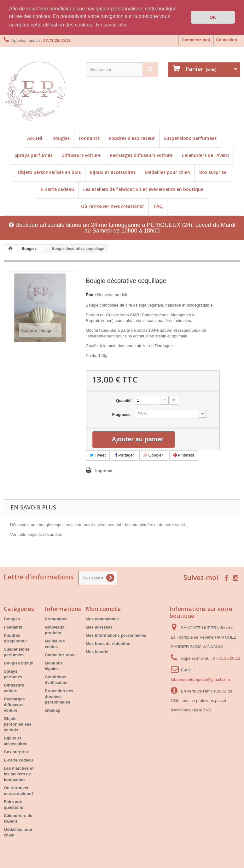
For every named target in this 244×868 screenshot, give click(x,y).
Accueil (35, 138)
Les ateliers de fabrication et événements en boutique (143, 189)
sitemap (52, 710)
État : (91, 295)
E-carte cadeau (57, 189)
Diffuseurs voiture (81, 155)
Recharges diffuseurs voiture (141, 155)
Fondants (89, 138)
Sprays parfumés (33, 155)
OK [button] (213, 17)
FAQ (158, 206)
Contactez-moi (196, 40)
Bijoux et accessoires (113, 172)
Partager (125, 455)
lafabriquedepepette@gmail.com (200, 679)
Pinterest (184, 455)
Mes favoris (97, 651)
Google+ (154, 455)
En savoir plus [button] (112, 25)
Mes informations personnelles (116, 635)
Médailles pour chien (167, 172)
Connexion (227, 40)
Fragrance (122, 415)
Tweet (98, 455)
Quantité (124, 401)
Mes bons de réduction (108, 643)
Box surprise (213, 172)
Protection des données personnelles (59, 696)
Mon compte (103, 608)
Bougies (61, 138)
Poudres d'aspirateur (132, 138)
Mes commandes (102, 619)
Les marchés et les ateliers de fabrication (19, 774)
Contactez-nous (60, 655)
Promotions (56, 619)
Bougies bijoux (18, 663)
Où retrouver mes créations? (113, 206)
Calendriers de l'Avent (205, 155)
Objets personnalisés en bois (49, 172)
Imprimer (104, 470)
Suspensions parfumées (190, 138)
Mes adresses (99, 627)
